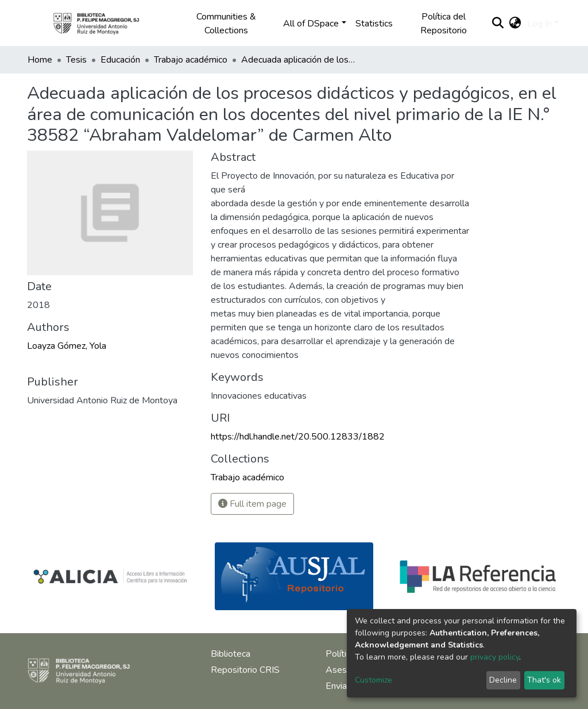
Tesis (76, 60)
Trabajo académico (191, 60)
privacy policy (495, 657)
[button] (515, 24)
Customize (374, 680)
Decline (503, 680)
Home (40, 60)
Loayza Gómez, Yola (67, 346)
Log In (539, 24)
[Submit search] (498, 24)
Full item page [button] (252, 504)
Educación (120, 60)
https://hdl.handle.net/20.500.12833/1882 (298, 437)
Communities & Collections (226, 24)
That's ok (544, 680)
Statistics (374, 24)
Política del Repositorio (444, 24)
